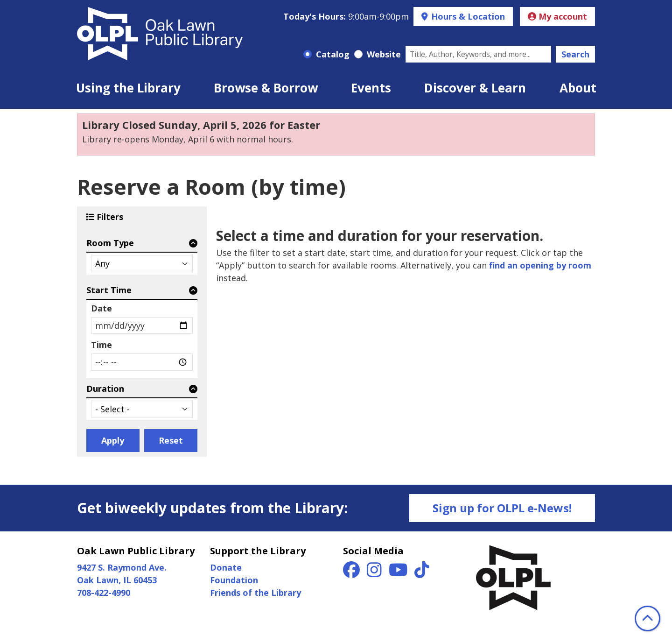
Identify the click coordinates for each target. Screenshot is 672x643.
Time (101, 345)
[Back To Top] (647, 618)
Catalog (333, 54)
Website (384, 54)
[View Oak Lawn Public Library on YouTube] (399, 573)
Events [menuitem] (371, 88)
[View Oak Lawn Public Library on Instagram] (375, 573)
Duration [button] (105, 389)
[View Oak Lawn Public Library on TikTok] (422, 573)
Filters (111, 216)
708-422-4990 (104, 593)
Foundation (234, 580)
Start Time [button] (109, 290)
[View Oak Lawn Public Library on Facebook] (353, 573)
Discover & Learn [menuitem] (475, 88)
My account (557, 16)
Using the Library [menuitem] (128, 88)
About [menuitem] (578, 88)
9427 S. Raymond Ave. (122, 567)
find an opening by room (540, 265)
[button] (346, 17)
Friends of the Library (255, 593)
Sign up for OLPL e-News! (502, 508)
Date (101, 308)
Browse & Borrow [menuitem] (266, 88)
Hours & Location (467, 16)
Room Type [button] (110, 243)
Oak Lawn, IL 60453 (117, 580)
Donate (226, 567)
